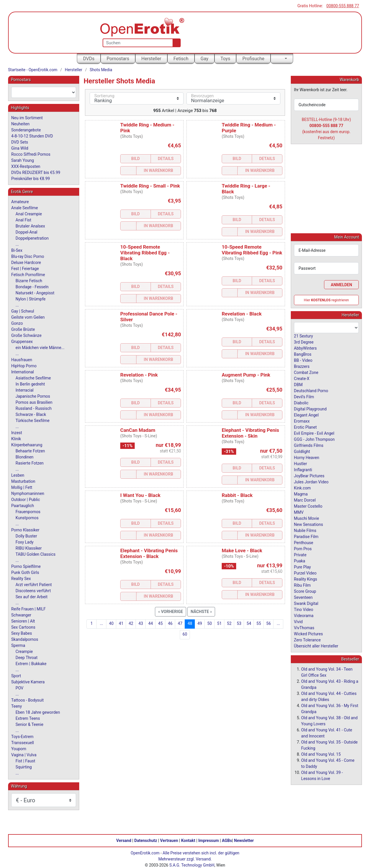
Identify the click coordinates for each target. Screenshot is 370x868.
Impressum (209, 840)
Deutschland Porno (311, 390)
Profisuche (253, 59)
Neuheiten (20, 124)
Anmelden (341, 285)
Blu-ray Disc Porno (28, 256)
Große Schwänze (26, 335)
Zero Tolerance (307, 640)
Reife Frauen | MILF (28, 609)
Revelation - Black (242, 314)
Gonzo (17, 323)
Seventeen (303, 597)
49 (200, 623)
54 (249, 623)
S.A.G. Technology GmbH (192, 865)
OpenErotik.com (145, 853)
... (101, 623)
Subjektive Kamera (28, 682)
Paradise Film (306, 536)
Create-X (302, 378)
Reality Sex (21, 579)
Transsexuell (23, 743)
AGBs (227, 840)
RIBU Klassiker (29, 548)
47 (180, 623)
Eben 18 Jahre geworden (38, 712)
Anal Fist (23, 220)
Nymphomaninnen (28, 493)
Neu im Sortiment (27, 118)
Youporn (19, 749)
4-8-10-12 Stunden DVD (32, 136)
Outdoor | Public (26, 500)
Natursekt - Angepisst (35, 293)
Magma (301, 494)
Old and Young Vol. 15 (321, 754)
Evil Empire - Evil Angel (314, 433)
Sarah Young (23, 160)
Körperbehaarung (27, 445)
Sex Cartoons (23, 627)
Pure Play (302, 567)
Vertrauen (169, 840)
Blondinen (25, 457)
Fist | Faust (25, 761)
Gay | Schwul (23, 311)
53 (239, 623)
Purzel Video (305, 573)
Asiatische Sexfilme (33, 378)
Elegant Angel (306, 415)
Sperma (18, 645)
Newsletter (244, 840)
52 (229, 623)
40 (111, 623)
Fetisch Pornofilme (28, 275)
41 (121, 623)
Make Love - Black (242, 550)
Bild (136, 159)
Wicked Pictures (308, 634)
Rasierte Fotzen (30, 463)
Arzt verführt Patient (34, 585)
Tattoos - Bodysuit (27, 700)
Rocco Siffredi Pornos (31, 154)
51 (219, 623)
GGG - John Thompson (314, 439)
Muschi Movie (307, 518)
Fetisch (181, 59)
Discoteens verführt (33, 591)
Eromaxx (302, 421)
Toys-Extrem (22, 737)
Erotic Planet (305, 427)
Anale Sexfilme (25, 208)
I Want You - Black (140, 495)
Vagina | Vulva (24, 755)
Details (166, 159)
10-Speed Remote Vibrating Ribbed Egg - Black (145, 253)
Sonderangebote (26, 130)
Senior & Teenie (29, 724)
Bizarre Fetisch (29, 281)
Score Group (305, 591)
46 (170, 623)
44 (151, 623)
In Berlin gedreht (30, 384)
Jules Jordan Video (311, 482)
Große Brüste (23, 329)
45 (160, 623)
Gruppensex (22, 342)
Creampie (24, 652)
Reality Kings (306, 579)
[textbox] (44, 92)
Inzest (17, 433)
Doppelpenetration (32, 238)
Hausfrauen (22, 360)
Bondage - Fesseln (32, 287)
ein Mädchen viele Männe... (40, 348)
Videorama (304, 615)
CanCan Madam (138, 430)
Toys (225, 59)
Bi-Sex (17, 250)
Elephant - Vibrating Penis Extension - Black (149, 553)
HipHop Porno (24, 366)
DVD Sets (20, 142)
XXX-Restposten (26, 166)
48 (190, 623)
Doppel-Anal (26, 232)
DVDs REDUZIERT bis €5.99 (36, 173)
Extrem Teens (28, 718)
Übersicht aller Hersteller (316, 646)
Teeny (17, 706)
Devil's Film (304, 397)
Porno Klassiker (25, 530)
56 (269, 623)
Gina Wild (20, 148)
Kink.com (302, 488)
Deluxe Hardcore (26, 263)
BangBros (303, 354)
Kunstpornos (27, 518)
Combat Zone (306, 372)
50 (210, 623)
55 (259, 623)
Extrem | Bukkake (31, 664)
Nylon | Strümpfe (31, 299)
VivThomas (304, 627)
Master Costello (308, 506)
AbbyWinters (305, 348)
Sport (16, 676)
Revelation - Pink (139, 375)
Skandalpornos (25, 639)
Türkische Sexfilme (33, 421)
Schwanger (21, 615)
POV (20, 688)
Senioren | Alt (23, 621)
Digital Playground (310, 409)
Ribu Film (302, 585)
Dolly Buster (26, 536)
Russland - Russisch (34, 408)
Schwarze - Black (31, 414)
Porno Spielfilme (26, 566)
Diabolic (301, 403)
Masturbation (23, 481)
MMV (299, 512)
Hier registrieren (326, 300)
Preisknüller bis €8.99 (31, 179)
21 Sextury (304, 336)
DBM (298, 384)
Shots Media (101, 70)
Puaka (300, 561)
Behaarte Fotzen (30, 451)
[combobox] (44, 92)
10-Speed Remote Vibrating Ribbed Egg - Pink (252, 250)
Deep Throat (27, 658)
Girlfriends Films (309, 445)
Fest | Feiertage (25, 269)
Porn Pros (303, 548)
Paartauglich (23, 506)
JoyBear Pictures (309, 476)
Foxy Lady (25, 542)
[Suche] (175, 43)
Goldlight (302, 451)
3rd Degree (304, 342)
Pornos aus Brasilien (34, 402)
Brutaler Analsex (30, 226)
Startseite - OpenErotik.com (33, 70)
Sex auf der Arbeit (32, 597)
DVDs (89, 59)
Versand (124, 840)
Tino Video (304, 609)
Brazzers (302, 366)
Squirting (24, 767)
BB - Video (303, 360)
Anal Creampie (29, 214)
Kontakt (188, 840)
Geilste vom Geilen (28, 317)
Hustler (300, 463)
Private (300, 555)
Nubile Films (305, 530)
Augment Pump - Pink (246, 375)
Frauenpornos (28, 512)
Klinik (16, 439)
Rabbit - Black (237, 495)
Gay (205, 59)
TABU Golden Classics (36, 554)
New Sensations (309, 524)
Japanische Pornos (33, 396)
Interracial (25, 390)
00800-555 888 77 (343, 6)
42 (131, 623)
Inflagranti (303, 469)
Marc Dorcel (305, 500)
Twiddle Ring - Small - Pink (150, 186)
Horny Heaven (307, 457)
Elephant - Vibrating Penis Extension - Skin (250, 433)
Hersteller (151, 59)
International (23, 372)
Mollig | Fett (22, 487)
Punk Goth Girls (25, 572)
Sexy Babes (22, 633)
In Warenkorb (158, 170)
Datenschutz (146, 840)
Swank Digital (306, 603)
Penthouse (304, 542)
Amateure (20, 202)
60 (185, 634)
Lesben (18, 475)
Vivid (298, 621)
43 (141, 623)
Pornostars (118, 59)
